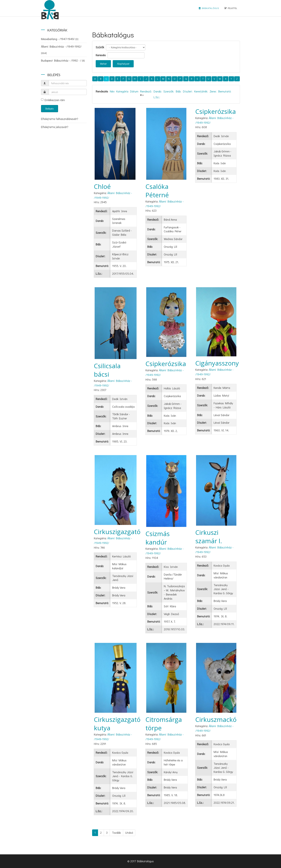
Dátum (134, 91)
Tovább (116, 833)
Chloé (102, 186)
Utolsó (129, 833)
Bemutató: (225, 91)
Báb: (178, 91)
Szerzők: (169, 91)
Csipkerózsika (216, 111)
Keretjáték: (201, 91)
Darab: (158, 91)
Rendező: (146, 91)
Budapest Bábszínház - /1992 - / (63, 60)
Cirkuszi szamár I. (209, 537)
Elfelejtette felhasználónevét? (60, 119)
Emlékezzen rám (53, 100)
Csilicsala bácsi (107, 370)
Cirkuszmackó (216, 719)
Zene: (213, 91)
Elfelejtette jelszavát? (55, 127)
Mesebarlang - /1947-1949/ (60, 39)
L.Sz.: (157, 97)
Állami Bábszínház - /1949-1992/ (61, 50)
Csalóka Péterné (157, 191)
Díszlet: (188, 91)
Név (112, 91)
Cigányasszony (217, 363)
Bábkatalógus (209, 8)
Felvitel (231, 8)
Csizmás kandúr (158, 538)
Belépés (50, 109)
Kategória (122, 91)
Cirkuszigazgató (117, 532)
